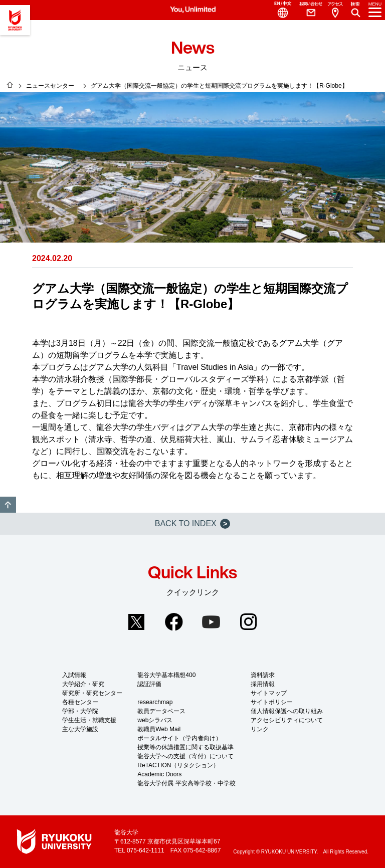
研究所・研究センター (92, 693)
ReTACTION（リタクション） (178, 765)
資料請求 (263, 675)
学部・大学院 (80, 711)
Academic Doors (159, 774)
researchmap (155, 702)
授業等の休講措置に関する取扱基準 (185, 747)
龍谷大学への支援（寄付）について (185, 756)
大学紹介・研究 (83, 684)
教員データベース (161, 711)
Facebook (174, 622)
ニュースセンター (50, 86)
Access (335, 10)
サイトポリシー (272, 702)
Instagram (249, 622)
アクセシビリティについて (287, 720)
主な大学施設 (80, 729)
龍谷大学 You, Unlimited (15, 20)
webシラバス (155, 720)
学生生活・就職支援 (89, 720)
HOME (10, 85)
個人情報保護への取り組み (287, 711)
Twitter (136, 622)
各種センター (80, 702)
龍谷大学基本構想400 (166, 675)
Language (279, 10)
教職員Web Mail (159, 729)
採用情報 (263, 684)
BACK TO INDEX (192, 524)
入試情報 (74, 675)
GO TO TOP (8, 505)
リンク (260, 729)
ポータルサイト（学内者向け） (179, 738)
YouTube (211, 622)
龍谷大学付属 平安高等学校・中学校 (186, 783)
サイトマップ (269, 693)
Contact (307, 10)
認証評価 (149, 684)
